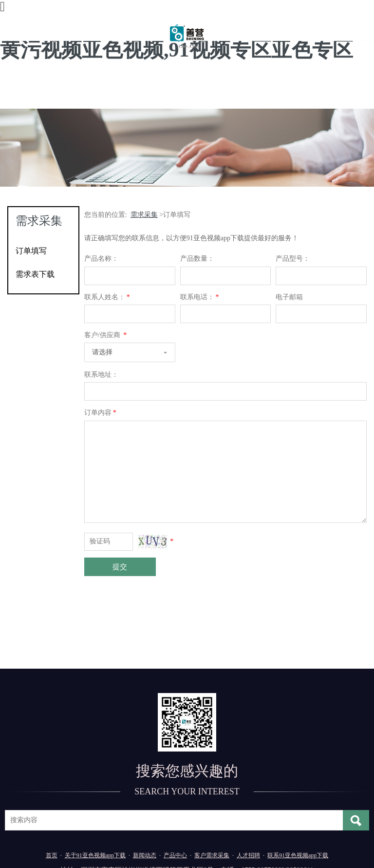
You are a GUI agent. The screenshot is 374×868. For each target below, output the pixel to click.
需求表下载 (35, 274)
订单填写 (31, 251)
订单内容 (101, 413)
